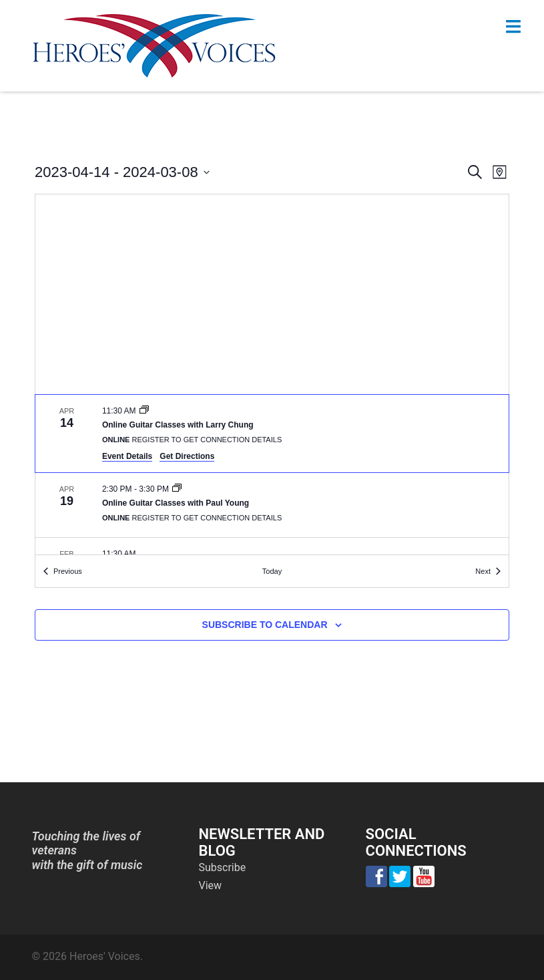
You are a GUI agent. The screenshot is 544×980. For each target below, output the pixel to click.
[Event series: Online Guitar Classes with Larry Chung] (144, 411)
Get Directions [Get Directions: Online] (187, 456)
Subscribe (223, 867)
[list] (272, 475)
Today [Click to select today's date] (272, 571)
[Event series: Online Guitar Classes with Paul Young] (177, 489)
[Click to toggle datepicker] (122, 172)
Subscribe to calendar (265, 625)
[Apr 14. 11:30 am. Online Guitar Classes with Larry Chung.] (272, 434)
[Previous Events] (63, 571)
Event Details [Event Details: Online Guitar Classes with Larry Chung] (127, 456)
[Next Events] (488, 571)
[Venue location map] (272, 294)
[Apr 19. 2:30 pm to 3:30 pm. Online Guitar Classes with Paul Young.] (272, 505)
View (211, 885)
